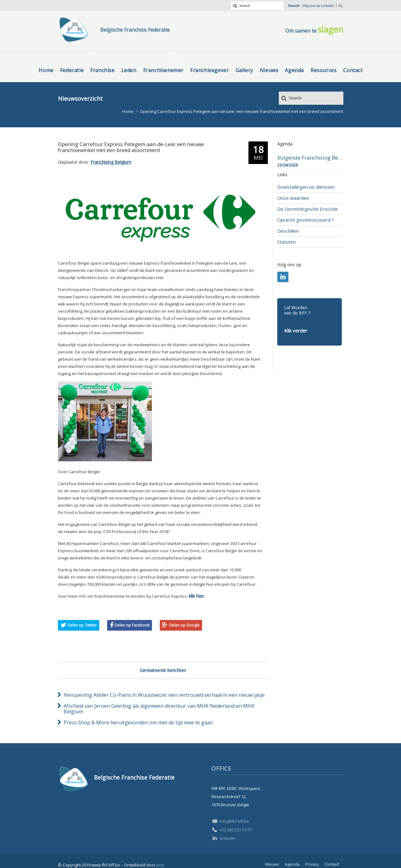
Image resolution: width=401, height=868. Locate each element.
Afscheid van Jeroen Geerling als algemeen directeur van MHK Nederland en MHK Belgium (159, 709)
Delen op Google (184, 625)
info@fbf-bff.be (234, 821)
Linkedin (328, 6)
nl (341, 6)
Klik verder (296, 331)
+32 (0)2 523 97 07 (236, 830)
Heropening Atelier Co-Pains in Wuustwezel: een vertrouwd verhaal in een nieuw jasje (164, 695)
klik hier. (197, 596)
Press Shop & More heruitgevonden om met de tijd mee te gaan (138, 722)
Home (128, 111)
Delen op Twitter (82, 625)
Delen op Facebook (132, 625)
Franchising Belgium (111, 162)
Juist (160, 865)
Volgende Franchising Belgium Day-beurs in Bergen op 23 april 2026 (310, 158)
